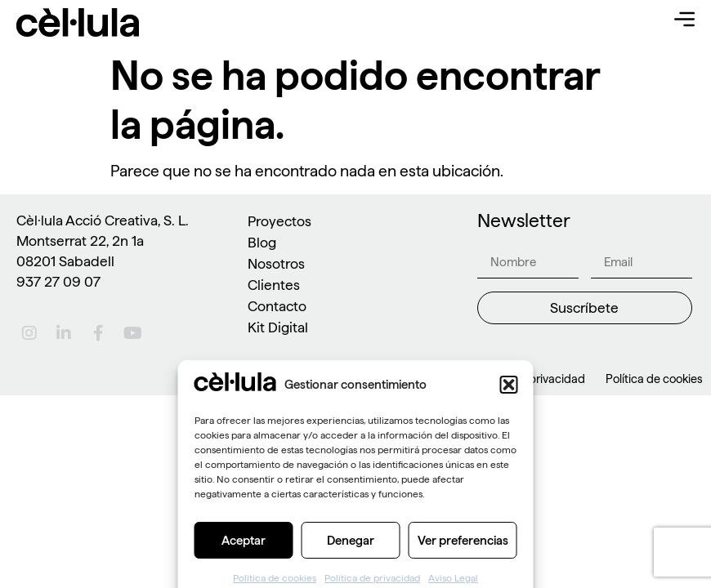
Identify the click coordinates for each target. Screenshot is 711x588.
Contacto (277, 306)
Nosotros (276, 263)
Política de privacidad (528, 379)
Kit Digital (278, 327)
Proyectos (279, 221)
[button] (509, 440)
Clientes (274, 285)
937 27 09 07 (58, 281)
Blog (262, 242)
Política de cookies (654, 379)
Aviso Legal (422, 379)
